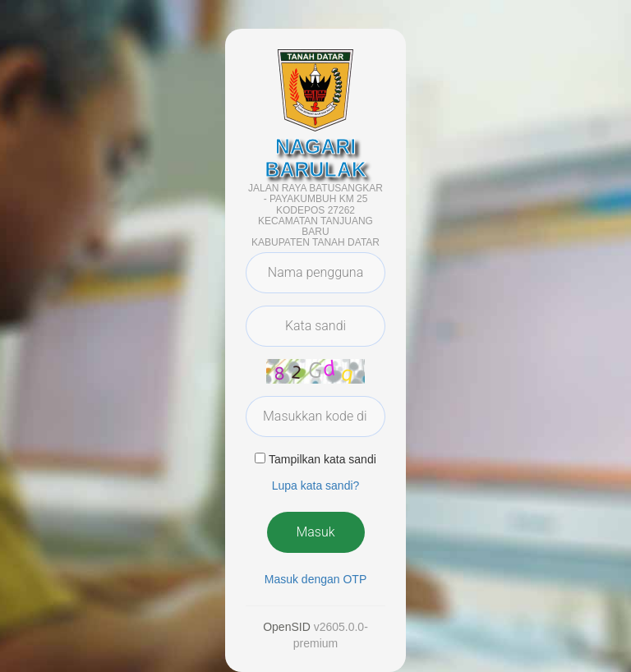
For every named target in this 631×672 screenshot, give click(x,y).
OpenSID (287, 627)
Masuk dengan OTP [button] (316, 579)
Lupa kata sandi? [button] (316, 486)
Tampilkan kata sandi (322, 459)
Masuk (315, 532)
